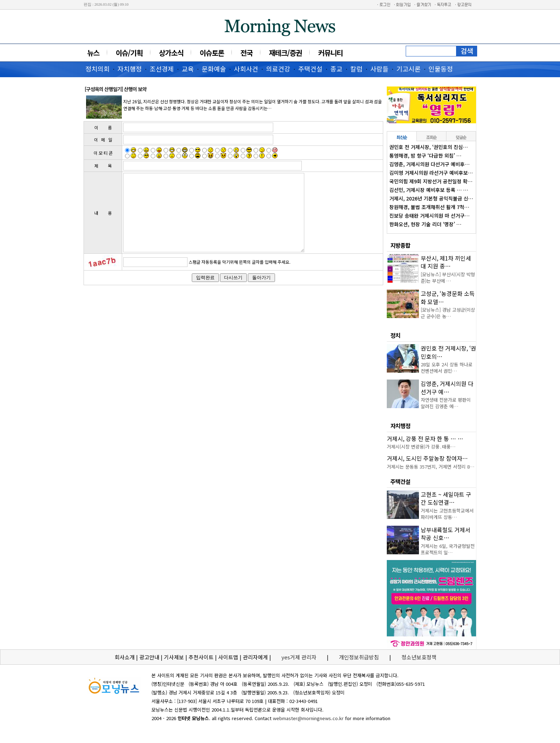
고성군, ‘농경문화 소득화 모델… (448, 297)
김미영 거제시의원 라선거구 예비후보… (431, 173)
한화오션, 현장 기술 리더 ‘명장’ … (425, 224)
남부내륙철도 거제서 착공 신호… (446, 534)
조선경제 (162, 69)
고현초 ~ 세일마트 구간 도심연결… (446, 498)
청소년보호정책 (419, 657)
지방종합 (400, 245)
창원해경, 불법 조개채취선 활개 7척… (429, 207)
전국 (246, 53)
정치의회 (97, 69)
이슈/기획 (129, 53)
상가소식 (171, 53)
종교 (336, 69)
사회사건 (246, 69)
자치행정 (130, 69)
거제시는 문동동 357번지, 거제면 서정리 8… (431, 467)
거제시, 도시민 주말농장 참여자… (427, 458)
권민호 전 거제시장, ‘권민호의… (448, 352)
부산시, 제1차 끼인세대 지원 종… (446, 262)
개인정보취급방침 (359, 657)
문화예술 (214, 69)
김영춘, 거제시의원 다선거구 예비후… (429, 164)
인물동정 (441, 69)
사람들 (379, 69)
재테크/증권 (285, 53)
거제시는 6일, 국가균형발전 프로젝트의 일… (448, 549)
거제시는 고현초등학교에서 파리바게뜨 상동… (447, 514)
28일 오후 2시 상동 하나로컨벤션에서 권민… (447, 368)
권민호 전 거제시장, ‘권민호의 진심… (429, 147)
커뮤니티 (330, 53)
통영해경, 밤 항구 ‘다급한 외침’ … (425, 155)
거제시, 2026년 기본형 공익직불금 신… (431, 198)
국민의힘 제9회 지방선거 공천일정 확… (431, 181)
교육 (188, 69)
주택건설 (310, 69)
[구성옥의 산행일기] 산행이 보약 (116, 89)
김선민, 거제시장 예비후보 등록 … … (429, 190)
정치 (395, 335)
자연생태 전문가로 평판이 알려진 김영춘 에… (446, 403)
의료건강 (278, 69)
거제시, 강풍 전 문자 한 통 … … (425, 439)
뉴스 (93, 53)
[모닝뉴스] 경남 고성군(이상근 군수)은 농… (448, 313)
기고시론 (409, 69)
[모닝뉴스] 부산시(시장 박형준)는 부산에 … (448, 278)
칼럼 (356, 69)
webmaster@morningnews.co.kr (308, 718)
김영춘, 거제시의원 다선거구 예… (447, 387)
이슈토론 (212, 53)
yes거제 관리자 (300, 657)
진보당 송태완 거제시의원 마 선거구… (429, 216)
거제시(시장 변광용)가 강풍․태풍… (421, 447)
